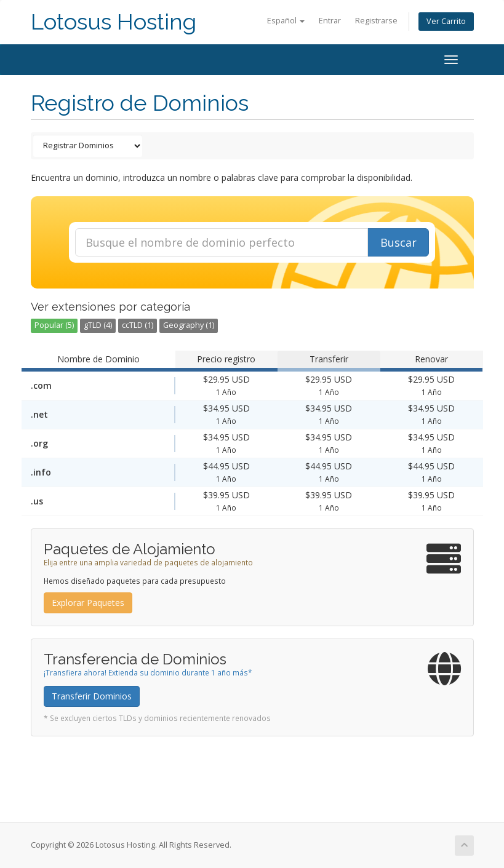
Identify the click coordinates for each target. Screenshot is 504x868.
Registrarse (376, 21)
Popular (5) (54, 325)
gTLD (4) (98, 325)
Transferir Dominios (92, 696)
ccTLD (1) (138, 325)
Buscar (398, 242)
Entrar (330, 21)
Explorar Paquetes (88, 603)
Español (286, 21)
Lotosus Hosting (114, 22)
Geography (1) (189, 325)
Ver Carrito (446, 21)
